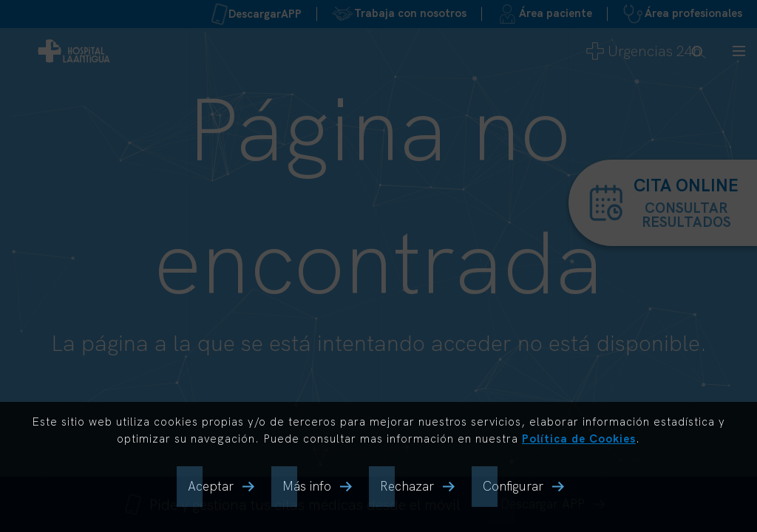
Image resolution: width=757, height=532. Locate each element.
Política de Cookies (579, 439)
